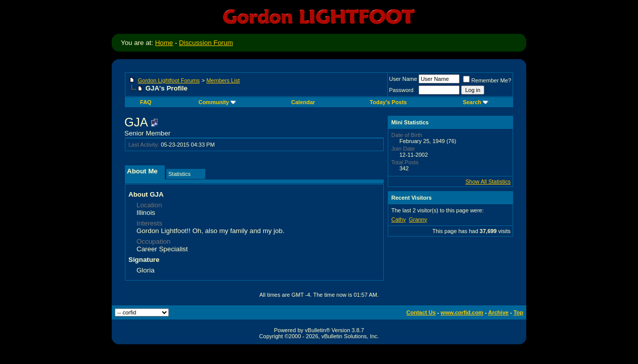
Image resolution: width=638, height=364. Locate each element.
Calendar (303, 102)
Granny (418, 219)
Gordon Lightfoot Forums (169, 80)
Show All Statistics (488, 181)
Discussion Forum (206, 43)
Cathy (399, 219)
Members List (223, 80)
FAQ (146, 102)
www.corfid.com (462, 312)
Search (475, 102)
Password (401, 90)
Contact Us (421, 312)
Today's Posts (388, 102)
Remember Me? (487, 80)
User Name (403, 79)
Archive (498, 312)
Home (164, 43)
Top (518, 312)
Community (217, 102)
